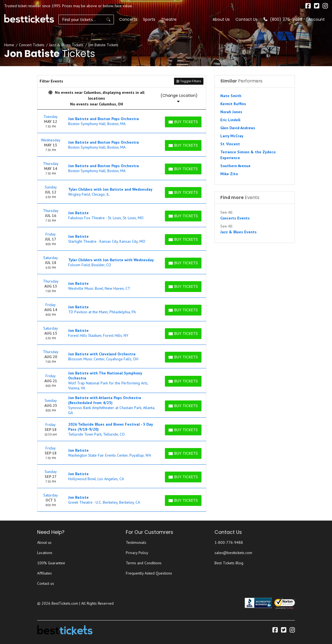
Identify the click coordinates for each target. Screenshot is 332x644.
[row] (122, 121)
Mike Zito (229, 174)
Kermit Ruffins (233, 104)
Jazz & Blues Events (238, 232)
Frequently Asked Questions (149, 573)
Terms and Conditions (144, 563)
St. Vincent (230, 144)
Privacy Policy (137, 553)
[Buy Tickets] (183, 122)
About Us (221, 19)
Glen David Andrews (238, 128)
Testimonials (136, 542)
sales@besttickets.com (233, 553)
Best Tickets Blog (229, 563)
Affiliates (44, 573)
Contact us (46, 583)
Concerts (128, 19)
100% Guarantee (51, 563)
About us (44, 542)
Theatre (169, 19)
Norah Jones (231, 112)
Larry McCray (232, 136)
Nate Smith (231, 96)
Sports (149, 19)
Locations (45, 553)
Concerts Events (235, 218)
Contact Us (247, 19)
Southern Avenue (235, 166)
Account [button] (316, 19)
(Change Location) (179, 98)
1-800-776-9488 (229, 542)
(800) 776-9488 (283, 19)
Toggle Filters (189, 81)
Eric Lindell (230, 120)
